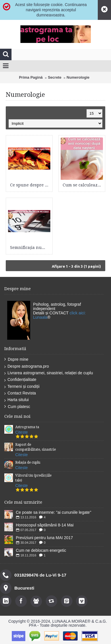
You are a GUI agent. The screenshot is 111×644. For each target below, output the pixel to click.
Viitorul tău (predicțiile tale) (33, 478)
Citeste (22, 432)
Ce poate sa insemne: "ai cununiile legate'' (53, 512)
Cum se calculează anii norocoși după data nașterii (83, 185)
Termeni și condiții (22, 387)
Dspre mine (16, 359)
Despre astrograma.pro (27, 366)
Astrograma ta (27, 427)
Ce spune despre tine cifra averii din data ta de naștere (30, 185)
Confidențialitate (20, 380)
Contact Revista (20, 393)
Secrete (54, 77)
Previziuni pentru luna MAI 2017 (44, 538)
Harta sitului (17, 400)
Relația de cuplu (28, 462)
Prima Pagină (31, 77)
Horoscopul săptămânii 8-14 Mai (45, 525)
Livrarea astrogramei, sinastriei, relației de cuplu (49, 373)
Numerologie (78, 77)
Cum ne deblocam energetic (41, 550)
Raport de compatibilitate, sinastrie (36, 447)
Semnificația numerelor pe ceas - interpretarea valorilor (30, 248)
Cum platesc (17, 407)
